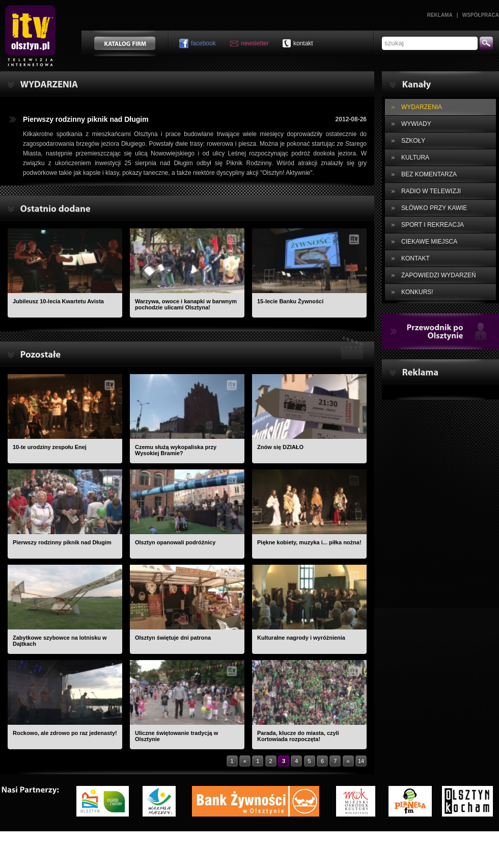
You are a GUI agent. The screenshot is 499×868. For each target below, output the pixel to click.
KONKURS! (417, 292)
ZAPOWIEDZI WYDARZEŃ (439, 275)
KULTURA (415, 157)
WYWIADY (416, 124)
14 (361, 761)
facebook (203, 43)
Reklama (440, 15)
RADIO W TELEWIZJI (431, 191)
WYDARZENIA (422, 107)
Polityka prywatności (320, 844)
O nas (160, 844)
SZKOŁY (413, 141)
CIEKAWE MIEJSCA (429, 242)
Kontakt (190, 844)
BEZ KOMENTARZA (429, 174)
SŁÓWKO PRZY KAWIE (434, 208)
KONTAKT (415, 258)
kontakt (303, 43)
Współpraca (481, 15)
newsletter (255, 43)
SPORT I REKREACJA (433, 225)
